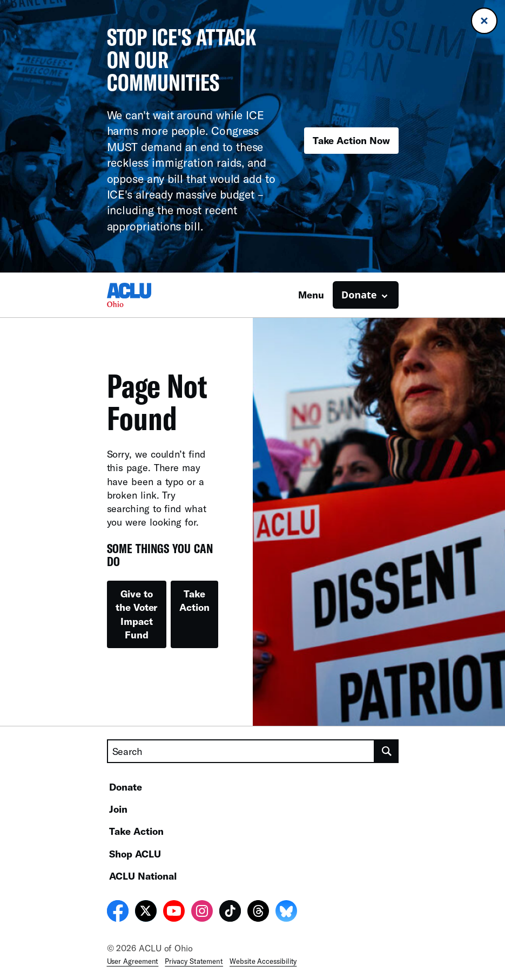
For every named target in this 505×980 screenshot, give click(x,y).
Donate (126, 787)
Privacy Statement (194, 961)
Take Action (194, 600)
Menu (311, 295)
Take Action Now (351, 140)
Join (118, 809)
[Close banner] (484, 21)
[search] (387, 751)
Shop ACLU (135, 854)
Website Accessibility (263, 961)
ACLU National (143, 876)
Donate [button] (359, 295)
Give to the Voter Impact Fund (136, 614)
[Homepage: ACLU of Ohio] (145, 295)
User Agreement (133, 961)
